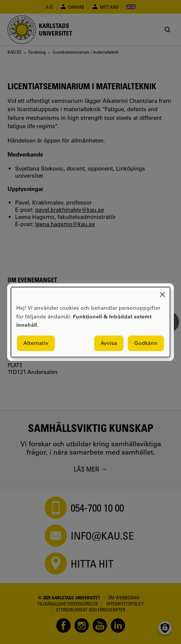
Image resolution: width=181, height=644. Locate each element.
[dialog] (90, 322)
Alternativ (36, 343)
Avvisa (109, 343)
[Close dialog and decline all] (162, 292)
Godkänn (146, 343)
